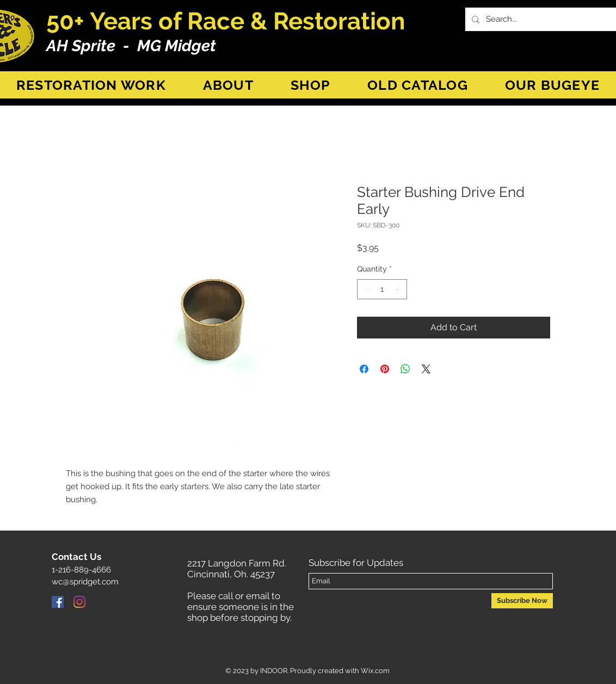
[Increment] (399, 289)
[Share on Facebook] (364, 369)
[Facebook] (58, 602)
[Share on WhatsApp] (405, 369)
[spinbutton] (382, 289)
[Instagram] (79, 602)
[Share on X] (426, 369)
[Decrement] (365, 289)
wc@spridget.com (85, 582)
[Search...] (547, 19)
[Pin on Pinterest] (385, 369)
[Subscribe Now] (522, 601)
